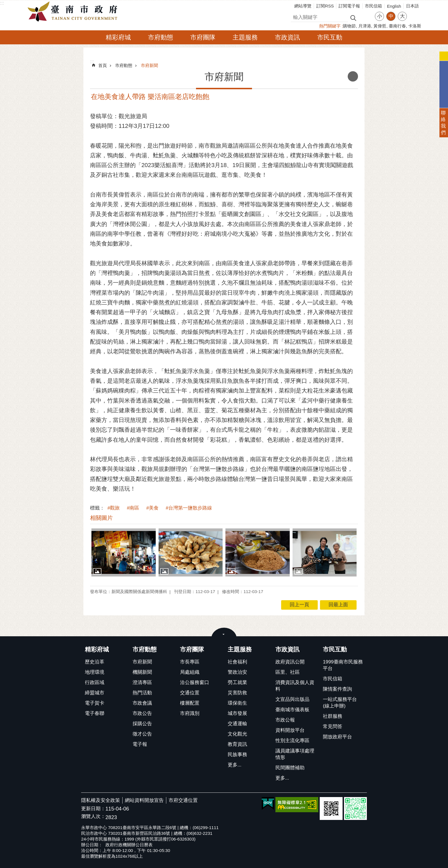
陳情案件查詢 (337, 689)
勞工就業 (237, 682)
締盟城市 (95, 693)
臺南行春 (397, 26)
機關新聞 (142, 672)
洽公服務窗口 (195, 682)
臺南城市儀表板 (292, 710)
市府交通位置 (183, 800)
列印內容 (353, 76)
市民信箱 (373, 6)
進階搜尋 (365, 17)
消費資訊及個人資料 (295, 686)
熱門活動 (142, 693)
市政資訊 (287, 37)
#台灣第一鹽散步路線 (189, 508)
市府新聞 (149, 65)
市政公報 (285, 720)
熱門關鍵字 (330, 26)
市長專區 (190, 662)
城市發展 (237, 713)
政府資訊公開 (290, 662)
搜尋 (296, 16)
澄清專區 (142, 682)
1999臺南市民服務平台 (343, 665)
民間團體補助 (290, 768)
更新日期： (93, 809)
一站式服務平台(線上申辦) (340, 703)
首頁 (103, 65)
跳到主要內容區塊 (3, 3)
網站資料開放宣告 (144, 800)
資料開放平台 (290, 730)
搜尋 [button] (353, 18)
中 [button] (391, 16)
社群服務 (333, 716)
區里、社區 (288, 672)
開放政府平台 (337, 737)
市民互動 (330, 37)
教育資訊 (237, 744)
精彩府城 (118, 37)
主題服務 (245, 37)
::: (2, 3)
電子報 (140, 744)
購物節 (349, 26)
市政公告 (142, 713)
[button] (124, 552)
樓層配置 (190, 703)
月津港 (365, 26)
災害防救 (237, 693)
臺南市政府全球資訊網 (74, 12)
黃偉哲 (380, 26)
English (394, 6)
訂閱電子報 (349, 6)
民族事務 (237, 755)
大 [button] (402, 16)
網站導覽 (303, 6)
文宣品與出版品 (292, 699)
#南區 (133, 508)
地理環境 (95, 672)
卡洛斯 (415, 26)
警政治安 (237, 672)
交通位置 (190, 693)
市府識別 (190, 713)
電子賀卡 (95, 703)
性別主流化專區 (292, 741)
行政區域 (95, 682)
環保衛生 (237, 703)
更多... (235, 765)
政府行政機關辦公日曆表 (129, 845)
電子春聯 (95, 713)
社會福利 (237, 662)
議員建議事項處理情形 (295, 754)
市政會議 (142, 703)
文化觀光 (237, 734)
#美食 (152, 508)
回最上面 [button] (338, 605)
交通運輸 (237, 724)
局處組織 (190, 672)
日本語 (412, 6)
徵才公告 (142, 734)
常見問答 (333, 727)
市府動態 (161, 37)
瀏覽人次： (93, 817)
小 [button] (380, 16)
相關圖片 (101, 518)
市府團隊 (203, 37)
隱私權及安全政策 (101, 800)
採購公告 (142, 724)
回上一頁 (299, 605)
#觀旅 (114, 508)
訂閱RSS (325, 6)
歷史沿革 (95, 662)
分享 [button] (414, 13)
